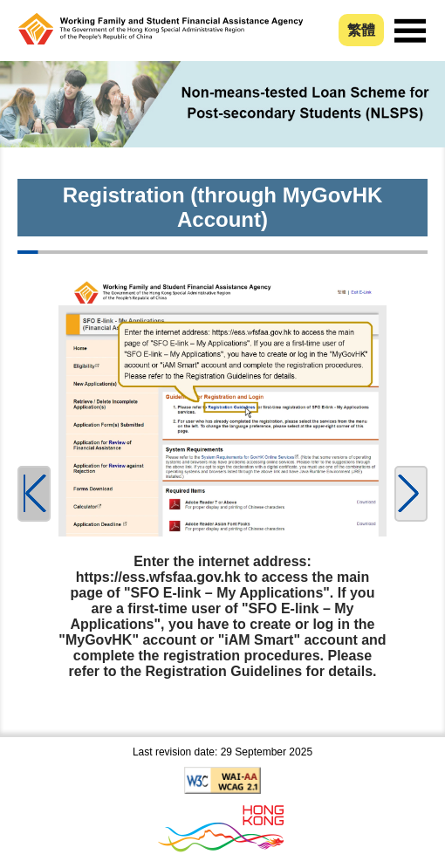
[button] (411, 494)
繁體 (361, 30)
